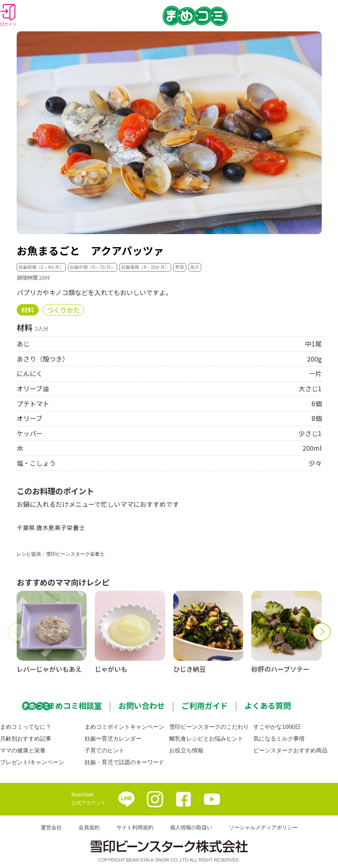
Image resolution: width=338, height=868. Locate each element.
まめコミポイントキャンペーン (124, 727)
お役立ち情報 (186, 750)
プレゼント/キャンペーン (32, 762)
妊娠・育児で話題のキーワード (124, 762)
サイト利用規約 (135, 827)
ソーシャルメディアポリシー (263, 827)
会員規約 (89, 827)
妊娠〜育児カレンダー (113, 739)
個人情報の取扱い (191, 827)
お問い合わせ (142, 706)
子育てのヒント (105, 750)
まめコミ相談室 (75, 706)
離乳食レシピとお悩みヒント (206, 739)
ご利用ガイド (205, 706)
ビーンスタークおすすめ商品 (290, 750)
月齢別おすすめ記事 (26, 739)
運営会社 (51, 827)
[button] (17, 632)
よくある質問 (268, 706)
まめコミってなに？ (26, 727)
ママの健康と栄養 (23, 750)
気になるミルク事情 (279, 739)
